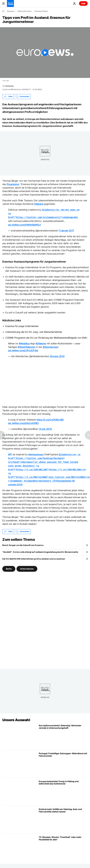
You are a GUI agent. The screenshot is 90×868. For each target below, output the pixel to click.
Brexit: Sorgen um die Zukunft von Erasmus (23, 542)
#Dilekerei (41, 342)
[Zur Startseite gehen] (10, 3)
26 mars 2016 (57, 355)
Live (83, 3)
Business (11, 11)
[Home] (3, 11)
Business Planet (41, 11)
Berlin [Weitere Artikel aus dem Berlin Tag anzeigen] (9, 565)
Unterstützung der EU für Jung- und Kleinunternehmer (34, 331)
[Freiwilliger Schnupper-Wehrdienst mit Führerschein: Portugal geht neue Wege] (63, 760)
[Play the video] (45, 53)
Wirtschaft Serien (25, 11)
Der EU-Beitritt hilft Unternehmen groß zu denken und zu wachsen (34, 555)
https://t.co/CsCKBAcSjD (50, 419)
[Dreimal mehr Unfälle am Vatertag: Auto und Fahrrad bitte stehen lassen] (63, 816)
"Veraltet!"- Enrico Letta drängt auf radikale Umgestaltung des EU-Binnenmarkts (40, 548)
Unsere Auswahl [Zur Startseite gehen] (16, 716)
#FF (10, 453)
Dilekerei (39, 204)
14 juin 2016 (45, 428)
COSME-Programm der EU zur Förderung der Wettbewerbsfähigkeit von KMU (46, 337)
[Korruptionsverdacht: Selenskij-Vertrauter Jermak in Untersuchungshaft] (63, 732)
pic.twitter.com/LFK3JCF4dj (23, 349)
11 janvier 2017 (66, 229)
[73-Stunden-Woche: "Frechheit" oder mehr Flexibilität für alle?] (63, 844)
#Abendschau (50, 346)
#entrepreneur (36, 453)
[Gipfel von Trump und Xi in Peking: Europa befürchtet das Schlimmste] (63, 788)
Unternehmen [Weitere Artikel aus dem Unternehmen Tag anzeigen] (27, 565)
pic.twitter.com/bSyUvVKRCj (23, 422)
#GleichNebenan (27, 346)
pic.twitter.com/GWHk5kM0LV (25, 224)
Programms (13, 184)
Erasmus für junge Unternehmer (22, 325)
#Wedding (24, 342)
